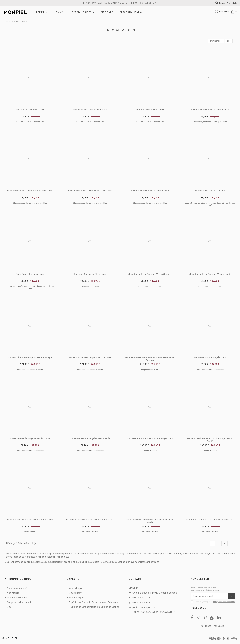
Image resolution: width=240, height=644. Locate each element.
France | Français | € (226, 3)
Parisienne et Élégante (90, 287)
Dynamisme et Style (90, 532)
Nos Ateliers (13, 593)
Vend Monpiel (76, 589)
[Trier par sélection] (215, 41)
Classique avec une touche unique (150, 287)
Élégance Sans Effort (150, 370)
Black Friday (75, 593)
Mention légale (76, 598)
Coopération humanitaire (20, 603)
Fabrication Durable (17, 598)
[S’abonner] (231, 597)
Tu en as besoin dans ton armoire (30, 122)
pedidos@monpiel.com (144, 608)
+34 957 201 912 (141, 598)
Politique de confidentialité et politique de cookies (94, 607)
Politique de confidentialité (224, 603)
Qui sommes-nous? (17, 589)
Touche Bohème (150, 451)
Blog (9, 607)
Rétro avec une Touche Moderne (30, 370)
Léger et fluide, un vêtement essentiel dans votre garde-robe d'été (210, 204)
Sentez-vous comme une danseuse (210, 370)
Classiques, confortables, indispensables (210, 122)
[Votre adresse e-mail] (209, 597)
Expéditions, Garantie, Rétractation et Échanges (94, 603)
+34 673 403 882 (141, 603)
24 (228, 41)
